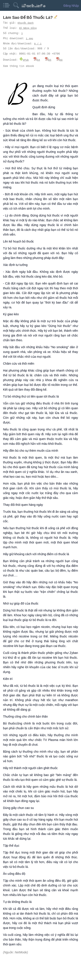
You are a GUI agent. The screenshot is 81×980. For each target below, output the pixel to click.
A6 (59, 60)
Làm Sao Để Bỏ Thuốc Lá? (28, 18)
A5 (48, 60)
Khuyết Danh (26, 23)
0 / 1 (38, 44)
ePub (24, 60)
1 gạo (30, 38)
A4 (37, 60)
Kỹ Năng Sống (28, 28)
